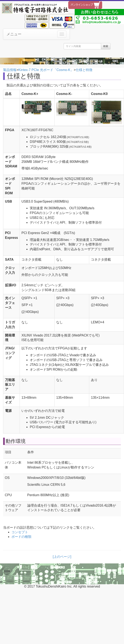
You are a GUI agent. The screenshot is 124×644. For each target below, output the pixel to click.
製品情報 (10, 70)
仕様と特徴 (84, 70)
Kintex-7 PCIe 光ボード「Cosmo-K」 (46, 70)
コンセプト (20, 532)
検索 (106, 46)
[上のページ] (62, 557)
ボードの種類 (21, 537)
